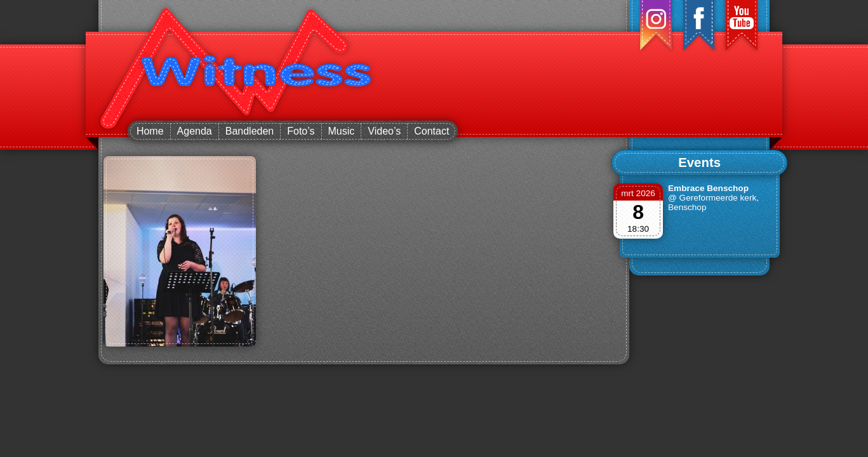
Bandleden (250, 131)
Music (342, 131)
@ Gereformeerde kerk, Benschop (713, 202)
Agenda (195, 131)
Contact (431, 131)
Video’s (384, 131)
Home (150, 131)
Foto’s (301, 131)
